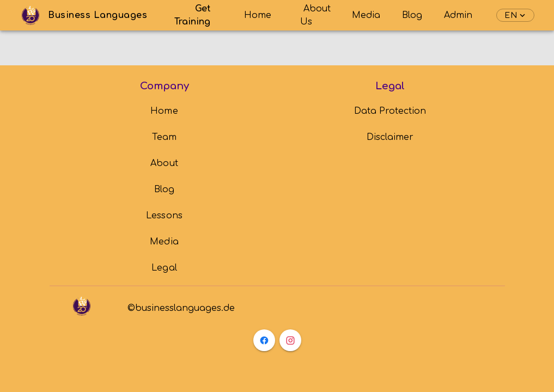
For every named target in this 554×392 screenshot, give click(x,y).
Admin (458, 15)
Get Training (193, 15)
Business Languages (98, 15)
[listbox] (164, 189)
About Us (315, 15)
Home (258, 15)
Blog (412, 15)
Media (366, 15)
